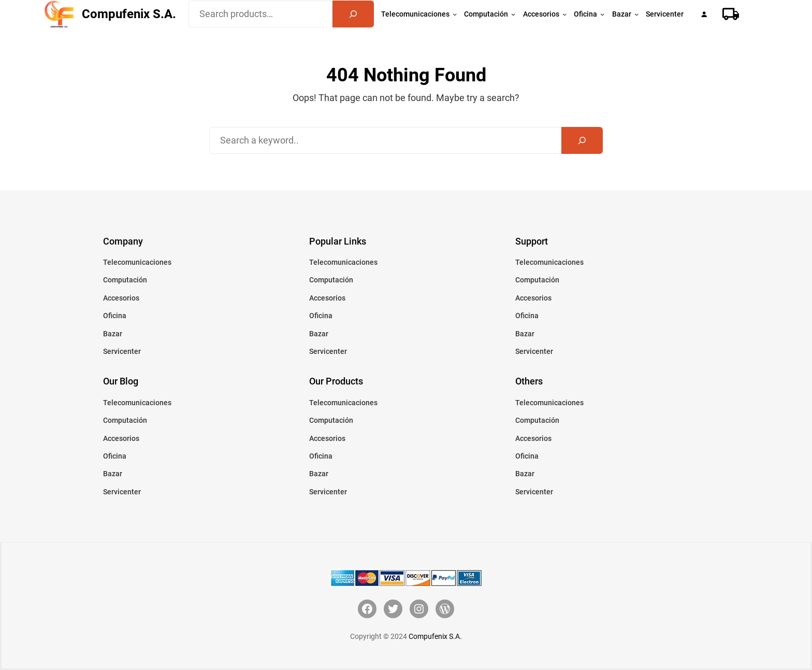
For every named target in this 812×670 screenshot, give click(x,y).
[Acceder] (704, 14)
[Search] (353, 14)
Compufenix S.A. (129, 14)
